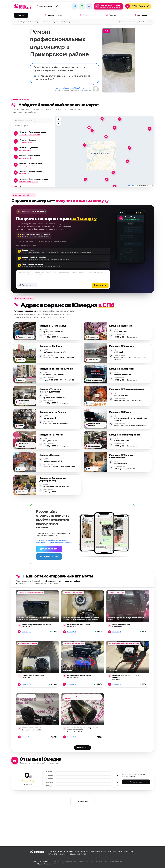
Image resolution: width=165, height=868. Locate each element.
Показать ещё (82, 751)
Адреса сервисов (53, 15)
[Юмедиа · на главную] (24, 6)
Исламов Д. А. (26, 632)
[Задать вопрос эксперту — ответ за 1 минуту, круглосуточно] (108, 6)
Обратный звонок (44, 864)
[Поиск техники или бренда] (60, 6)
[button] (89, 128)
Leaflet (131, 186)
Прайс (84, 15)
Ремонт (21, 15)
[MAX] (89, 6)
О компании (142, 15)
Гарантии (111, 15)
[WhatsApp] (82, 6)
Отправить (100, 285)
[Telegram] (75, 6)
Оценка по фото (49, 549)
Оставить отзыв (136, 785)
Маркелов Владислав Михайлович (70, 88)
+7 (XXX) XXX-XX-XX (41, 861)
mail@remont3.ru (66, 864)
